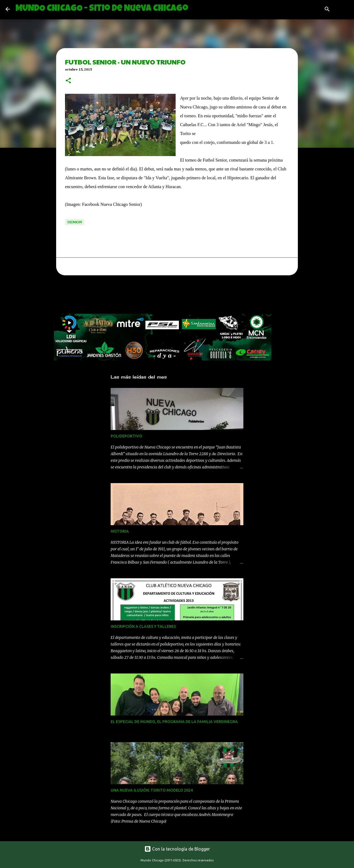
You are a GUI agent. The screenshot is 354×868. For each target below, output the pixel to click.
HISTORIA (120, 531)
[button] (68, 81)
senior (75, 222)
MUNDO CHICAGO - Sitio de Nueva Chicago (102, 9)
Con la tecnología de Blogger (177, 849)
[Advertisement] (155, 296)
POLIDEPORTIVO (126, 436)
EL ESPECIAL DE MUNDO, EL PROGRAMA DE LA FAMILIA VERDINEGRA (174, 722)
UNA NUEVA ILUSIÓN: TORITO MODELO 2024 (152, 790)
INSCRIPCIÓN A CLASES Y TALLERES (143, 626)
